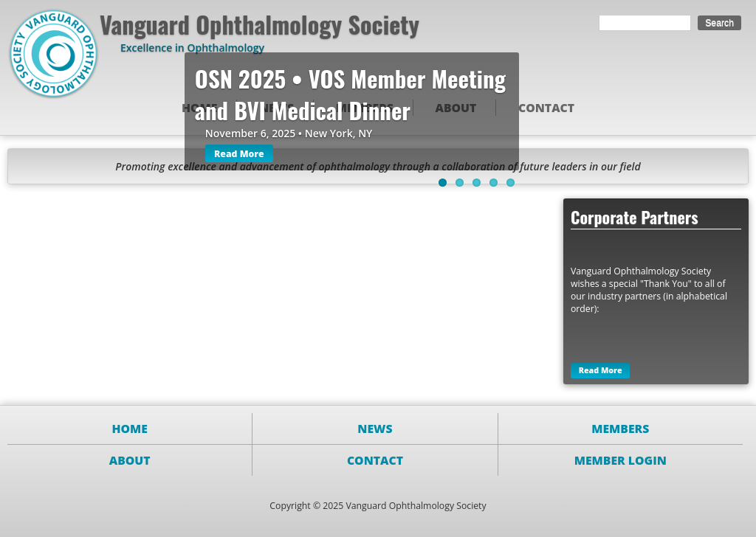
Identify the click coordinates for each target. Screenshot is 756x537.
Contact (546, 108)
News (375, 429)
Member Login (621, 460)
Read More (239, 154)
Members (620, 429)
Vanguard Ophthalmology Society (260, 24)
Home (130, 429)
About (130, 460)
